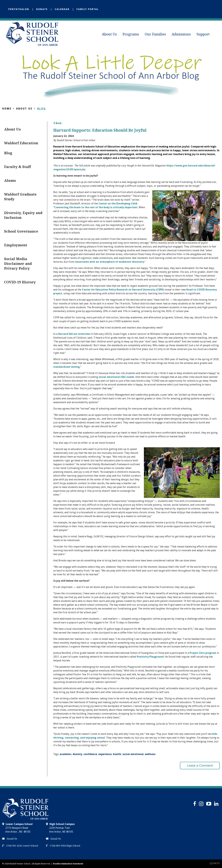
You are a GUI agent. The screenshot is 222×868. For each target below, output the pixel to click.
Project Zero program (203, 653)
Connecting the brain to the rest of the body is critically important (96, 207)
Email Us (10, 839)
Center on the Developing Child (118, 204)
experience (105, 754)
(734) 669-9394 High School (63, 846)
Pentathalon (19, 9)
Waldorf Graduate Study (20, 197)
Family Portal (88, 9)
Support (203, 34)
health (117, 754)
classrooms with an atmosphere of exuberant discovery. (110, 262)
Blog (42, 109)
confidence (90, 754)
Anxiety (77, 754)
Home (7, 109)
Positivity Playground (150, 657)
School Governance (21, 231)
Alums (10, 181)
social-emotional (133, 754)
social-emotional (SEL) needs (116, 377)
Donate (42, 9)
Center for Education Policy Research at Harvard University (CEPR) (123, 290)
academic (66, 754)
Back (57, 123)
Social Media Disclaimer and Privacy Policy (18, 264)
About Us (109, 34)
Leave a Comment (200, 765)
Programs (131, 34)
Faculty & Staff (17, 167)
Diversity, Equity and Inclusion (23, 215)
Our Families (155, 34)
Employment (16, 245)
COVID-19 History (20, 282)
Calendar (62, 9)
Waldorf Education (21, 143)
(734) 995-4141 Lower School (20, 846)
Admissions (181, 34)
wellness (150, 754)
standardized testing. (67, 367)
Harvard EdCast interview (74, 334)
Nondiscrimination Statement (68, 864)
